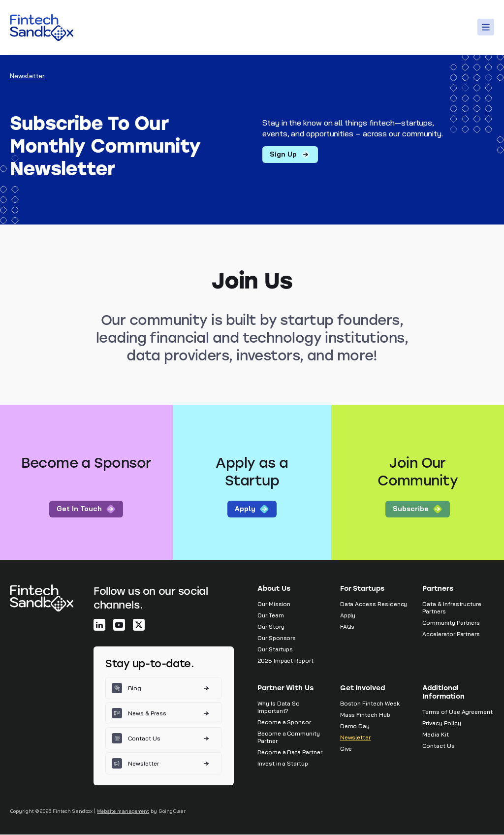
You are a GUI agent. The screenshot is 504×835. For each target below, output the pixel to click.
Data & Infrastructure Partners (452, 608)
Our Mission (274, 604)
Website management (123, 812)
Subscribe (418, 509)
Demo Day (355, 726)
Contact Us (438, 746)
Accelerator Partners (451, 634)
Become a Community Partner (289, 738)
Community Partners (451, 623)
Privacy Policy (441, 723)
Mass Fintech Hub (365, 715)
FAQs (347, 627)
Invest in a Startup (283, 764)
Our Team (271, 616)
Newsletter (355, 738)
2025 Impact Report (285, 661)
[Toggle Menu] (487, 27)
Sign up (290, 155)
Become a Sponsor (284, 723)
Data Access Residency (374, 604)
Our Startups (275, 650)
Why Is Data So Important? (279, 707)
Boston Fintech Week (370, 704)
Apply (252, 509)
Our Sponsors (277, 638)
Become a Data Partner (290, 753)
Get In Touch (86, 509)
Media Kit (435, 735)
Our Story (271, 627)
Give (346, 749)
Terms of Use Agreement (457, 712)
